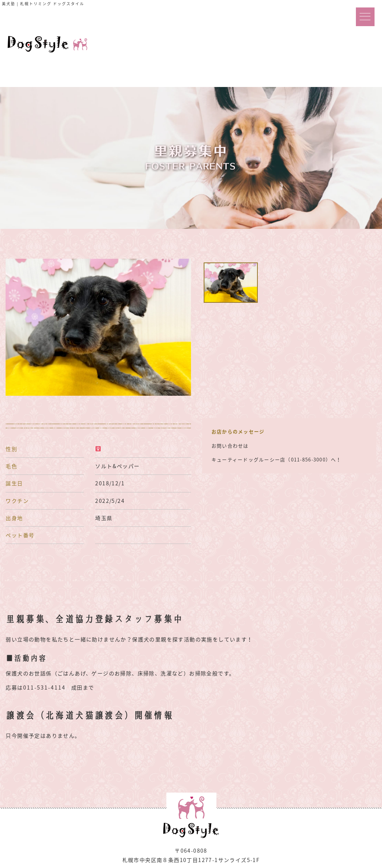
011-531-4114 (44, 687)
